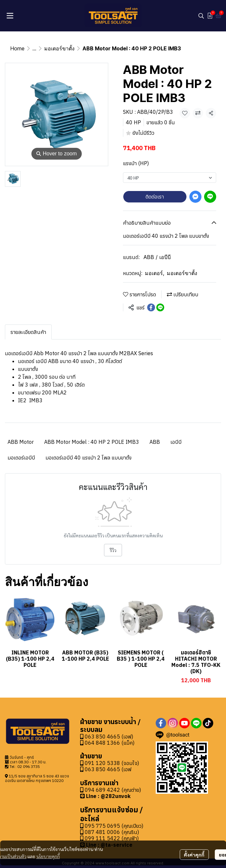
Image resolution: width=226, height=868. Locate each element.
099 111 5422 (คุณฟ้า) (109, 838)
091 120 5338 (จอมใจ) (112, 763)
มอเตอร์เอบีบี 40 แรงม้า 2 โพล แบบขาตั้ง (88, 458)
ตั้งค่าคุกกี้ (194, 855)
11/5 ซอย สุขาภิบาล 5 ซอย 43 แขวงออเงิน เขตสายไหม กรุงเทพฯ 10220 (37, 778)
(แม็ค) (127, 743)
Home (17, 48)
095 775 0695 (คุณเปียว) (114, 826)
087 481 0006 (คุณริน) (112, 832)
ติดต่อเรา (155, 197)
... (34, 48)
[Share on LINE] (160, 307)
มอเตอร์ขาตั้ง (59, 48)
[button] (201, 16)
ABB (155, 442)
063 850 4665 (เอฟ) (107, 737)
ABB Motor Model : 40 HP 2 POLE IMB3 (92, 442)
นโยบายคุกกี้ (48, 856)
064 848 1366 (100, 743)
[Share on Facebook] (151, 307)
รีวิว (113, 550)
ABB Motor (21, 442)
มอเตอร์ (155, 273)
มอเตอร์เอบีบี (21, 458)
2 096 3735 (30, 766)
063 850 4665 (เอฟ (108, 769)
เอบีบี (176, 442)
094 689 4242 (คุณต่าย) (113, 790)
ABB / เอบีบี (157, 257)
